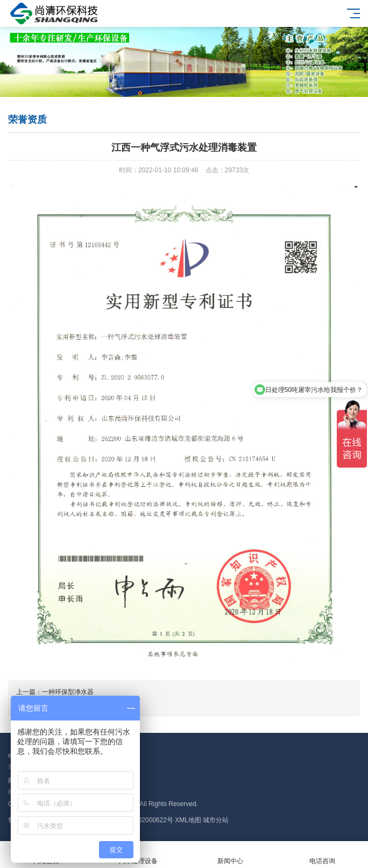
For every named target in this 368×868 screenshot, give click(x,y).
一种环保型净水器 (68, 692)
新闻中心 (230, 855)
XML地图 (188, 820)
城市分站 (216, 820)
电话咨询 (322, 855)
